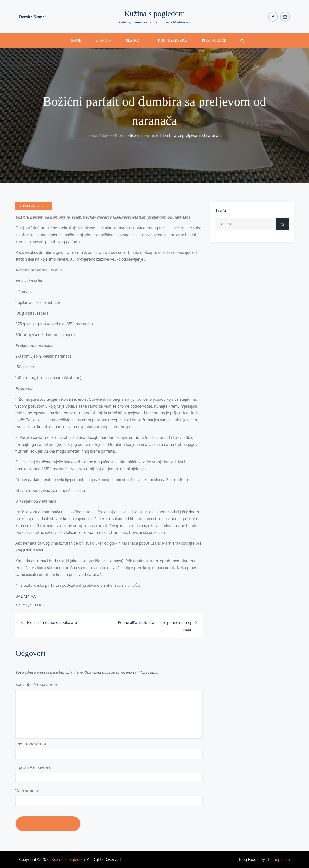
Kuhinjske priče (173, 41)
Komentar (36, 684)
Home (76, 41)
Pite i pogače (214, 41)
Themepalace (278, 859)
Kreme (22, 605)
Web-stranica (27, 791)
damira (28, 596)
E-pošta (34, 767)
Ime (31, 744)
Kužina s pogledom (155, 13)
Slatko (135, 41)
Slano (104, 41)
